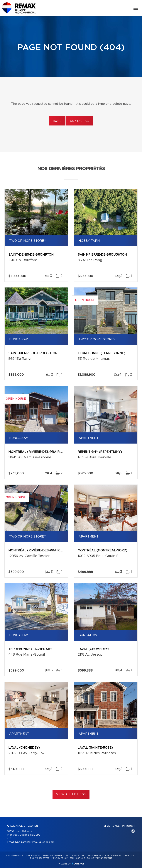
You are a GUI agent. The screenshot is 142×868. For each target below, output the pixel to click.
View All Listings (71, 794)
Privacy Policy (60, 858)
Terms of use (77, 858)
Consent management (99, 858)
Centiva (78, 863)
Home (57, 121)
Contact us (80, 121)
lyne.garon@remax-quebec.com (35, 842)
